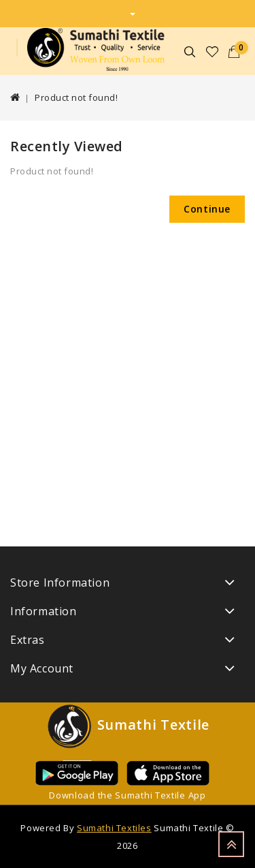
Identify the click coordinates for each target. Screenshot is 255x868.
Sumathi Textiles (114, 828)
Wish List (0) (213, 52)
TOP (231, 844)
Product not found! (76, 97)
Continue (207, 209)
